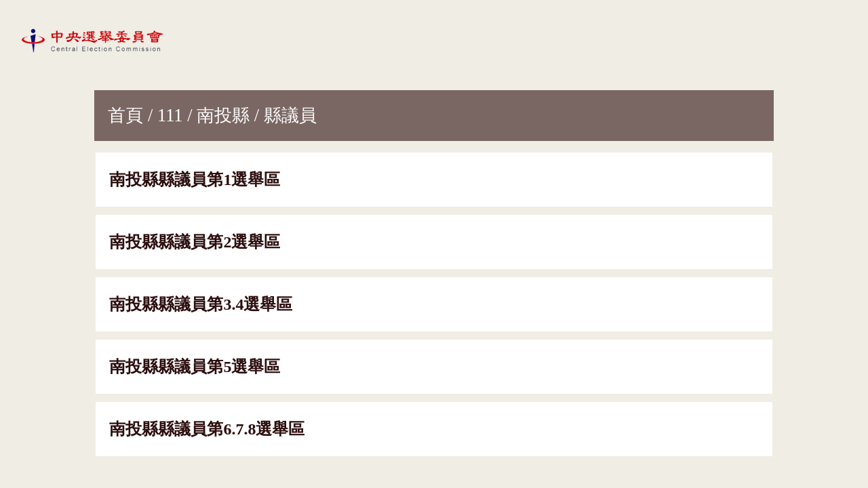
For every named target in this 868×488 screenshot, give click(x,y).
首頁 (125, 115)
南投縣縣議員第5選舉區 (195, 367)
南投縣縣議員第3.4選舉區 (201, 304)
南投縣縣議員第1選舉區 (195, 180)
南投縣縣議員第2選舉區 (195, 242)
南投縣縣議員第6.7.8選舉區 (207, 429)
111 (170, 115)
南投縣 (223, 115)
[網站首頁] (95, 40)
